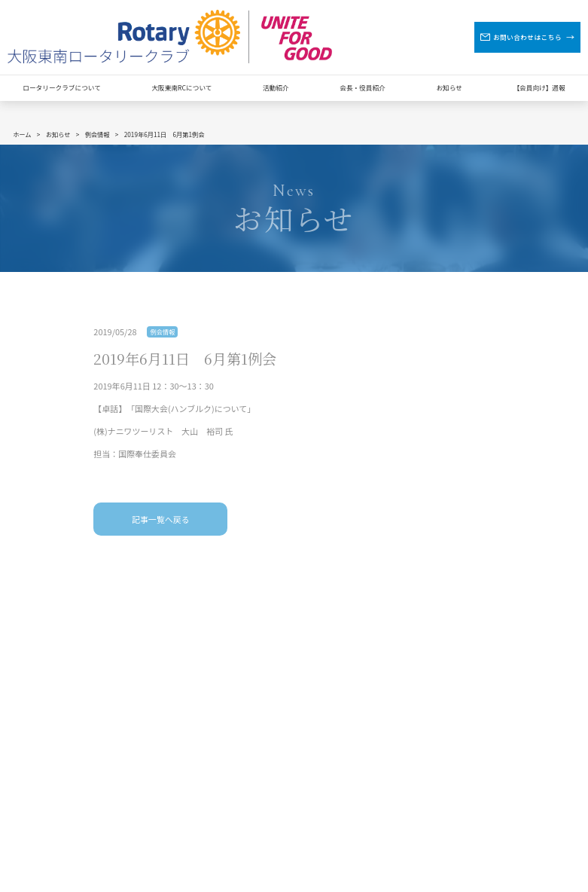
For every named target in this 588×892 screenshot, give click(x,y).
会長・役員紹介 (363, 87)
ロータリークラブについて (62, 87)
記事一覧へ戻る (161, 519)
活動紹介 (276, 87)
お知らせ (449, 87)
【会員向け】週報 (539, 87)
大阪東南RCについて (181, 87)
